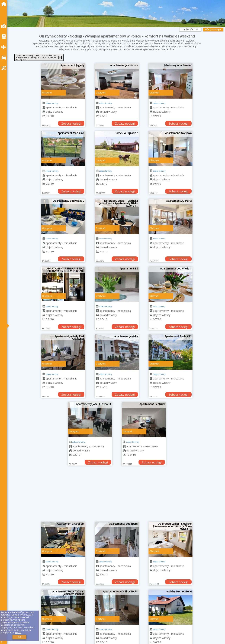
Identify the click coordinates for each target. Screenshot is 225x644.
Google (15, 615)
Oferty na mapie (213, 29)
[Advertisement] (117, 495)
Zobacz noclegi (71, 124)
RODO (18, 632)
